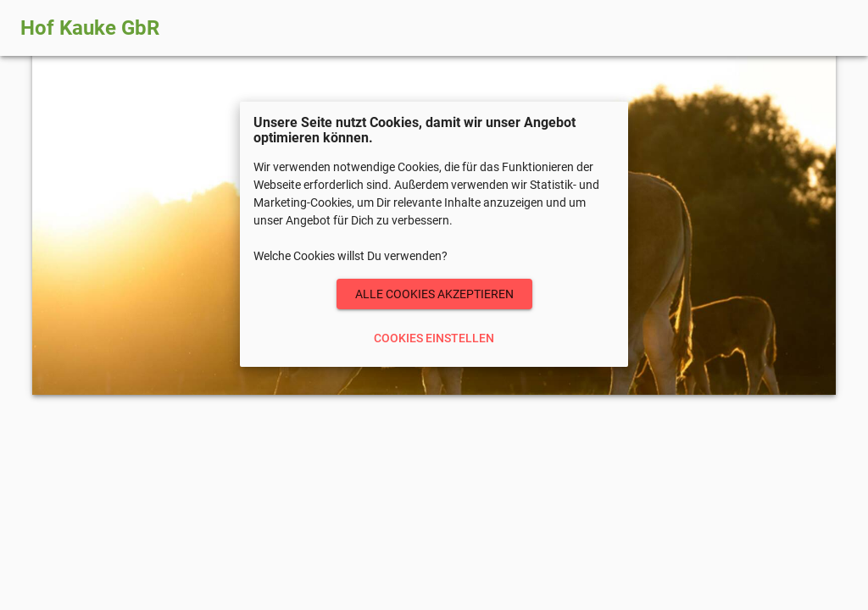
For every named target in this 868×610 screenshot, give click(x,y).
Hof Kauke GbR (90, 28)
